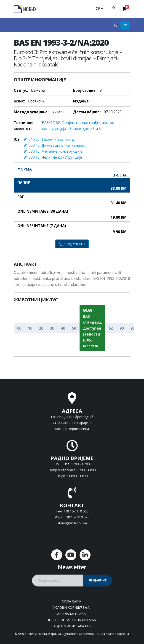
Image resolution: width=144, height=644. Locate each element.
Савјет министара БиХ (71, 626)
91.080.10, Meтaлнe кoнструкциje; (53, 151)
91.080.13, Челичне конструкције (53, 157)
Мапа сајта (71, 601)
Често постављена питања (71, 620)
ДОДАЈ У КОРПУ (72, 244)
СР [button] (99, 8)
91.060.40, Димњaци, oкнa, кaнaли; (54, 145)
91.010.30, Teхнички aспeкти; (49, 139)
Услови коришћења (71, 607)
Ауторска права (71, 614)
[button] (113, 25)
